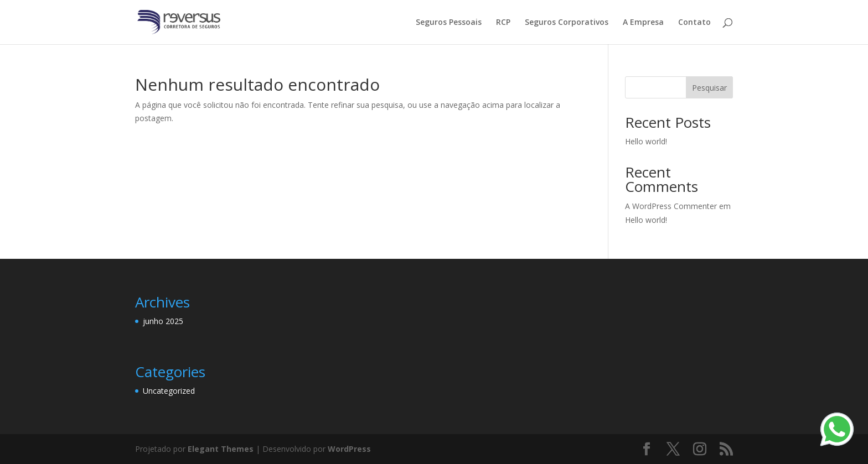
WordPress (349, 449)
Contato (694, 23)
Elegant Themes (221, 449)
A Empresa (643, 23)
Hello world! (646, 141)
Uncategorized (169, 391)
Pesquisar (709, 88)
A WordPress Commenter (671, 206)
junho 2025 (163, 321)
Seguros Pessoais (449, 23)
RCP (503, 23)
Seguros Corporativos (567, 23)
